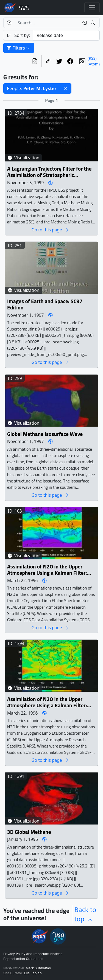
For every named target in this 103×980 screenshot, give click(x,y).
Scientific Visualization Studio (24, 8)
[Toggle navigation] (92, 8)
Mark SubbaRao (38, 968)
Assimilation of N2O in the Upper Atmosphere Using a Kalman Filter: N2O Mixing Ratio (47, 570)
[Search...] (47, 23)
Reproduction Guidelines (23, 959)
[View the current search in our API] (35, 61)
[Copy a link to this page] (48, 61)
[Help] (9, 23)
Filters (19, 48)
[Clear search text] (83, 23)
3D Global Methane (29, 832)
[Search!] (94, 23)
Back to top (85, 914)
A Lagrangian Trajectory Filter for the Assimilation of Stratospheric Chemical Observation (49, 172)
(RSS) (92, 58)
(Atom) (94, 64)
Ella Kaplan (33, 973)
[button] (66, 88)
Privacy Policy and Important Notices (33, 954)
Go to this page (50, 230)
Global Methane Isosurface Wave (45, 434)
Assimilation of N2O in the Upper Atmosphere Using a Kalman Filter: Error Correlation (47, 702)
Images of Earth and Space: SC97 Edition (45, 305)
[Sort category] (66, 35)
